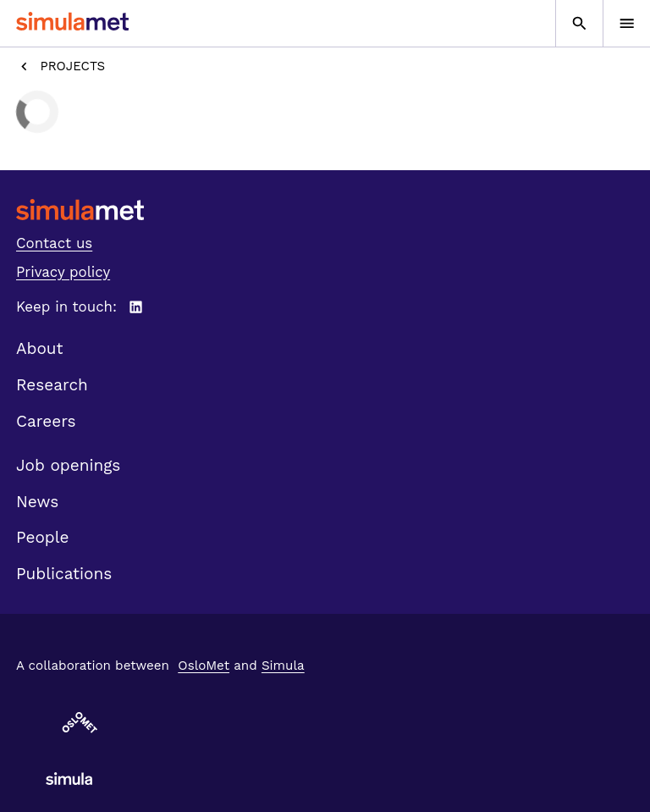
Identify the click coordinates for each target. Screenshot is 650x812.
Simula (283, 666)
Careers (46, 421)
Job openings (68, 465)
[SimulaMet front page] (325, 210)
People (42, 537)
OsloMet (204, 666)
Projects (61, 66)
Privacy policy (63, 272)
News (37, 502)
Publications (64, 574)
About (40, 348)
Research (52, 385)
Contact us (54, 243)
